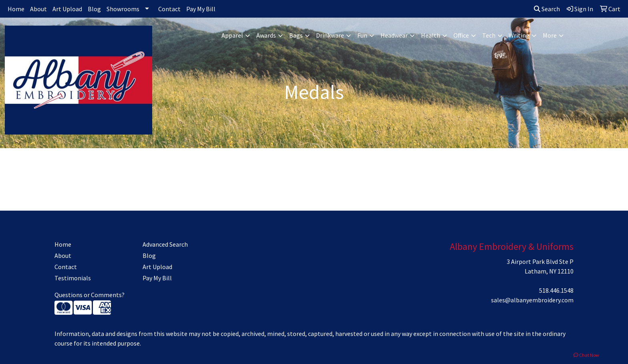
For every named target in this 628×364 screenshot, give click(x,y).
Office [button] (461, 35)
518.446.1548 (556, 290)
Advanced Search (165, 244)
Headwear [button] (394, 35)
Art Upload (67, 9)
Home (16, 9)
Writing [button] (519, 35)
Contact (169, 9)
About (38, 9)
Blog (94, 9)
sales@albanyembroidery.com (532, 300)
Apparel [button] (232, 35)
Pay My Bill (201, 9)
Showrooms (123, 9)
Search (547, 9)
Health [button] (431, 35)
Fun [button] (362, 35)
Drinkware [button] (330, 35)
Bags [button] (296, 35)
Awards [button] (266, 35)
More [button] (550, 35)
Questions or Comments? (90, 295)
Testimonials (73, 278)
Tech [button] (489, 35)
